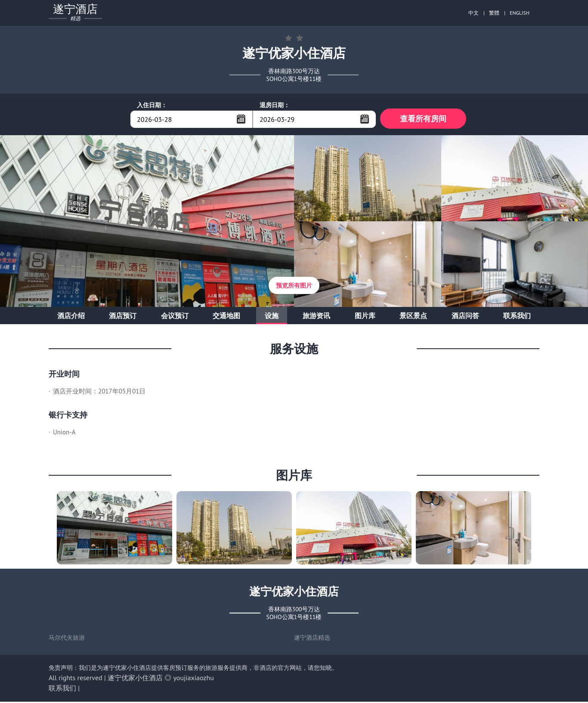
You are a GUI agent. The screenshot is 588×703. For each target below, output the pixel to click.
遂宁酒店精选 (312, 639)
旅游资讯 (316, 317)
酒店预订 (123, 317)
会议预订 (175, 317)
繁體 (494, 13)
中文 (473, 13)
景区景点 (413, 317)
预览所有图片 (294, 287)
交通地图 (226, 317)
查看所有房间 (423, 119)
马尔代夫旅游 (67, 639)
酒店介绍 (71, 317)
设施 (272, 317)
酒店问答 (465, 317)
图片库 (365, 317)
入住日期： (152, 105)
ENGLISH (520, 13)
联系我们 (517, 317)
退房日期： (275, 105)
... (241, 119)
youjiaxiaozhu (194, 679)
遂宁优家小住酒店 (135, 679)
